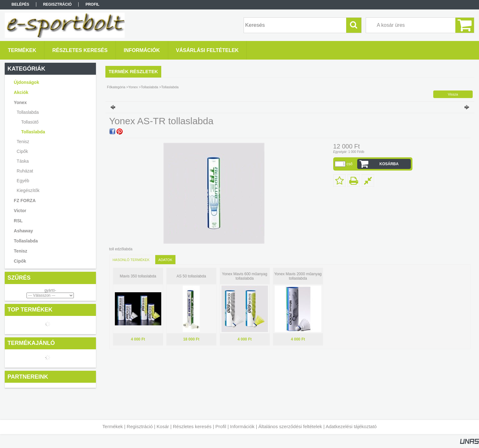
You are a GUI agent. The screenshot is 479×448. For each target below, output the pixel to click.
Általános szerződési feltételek (290, 426)
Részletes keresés (192, 426)
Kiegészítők (28, 190)
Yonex (133, 87)
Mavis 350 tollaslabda (138, 276)
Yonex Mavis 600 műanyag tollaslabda (245, 276)
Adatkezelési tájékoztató (351, 426)
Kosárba (389, 164)
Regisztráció (140, 426)
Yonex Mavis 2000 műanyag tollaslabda (298, 276)
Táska (23, 161)
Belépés (21, 4)
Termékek (112, 426)
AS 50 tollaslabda (191, 276)
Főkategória (116, 87)
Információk (242, 426)
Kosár (163, 426)
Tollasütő (30, 122)
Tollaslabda (33, 132)
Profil (221, 426)
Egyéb (23, 181)
